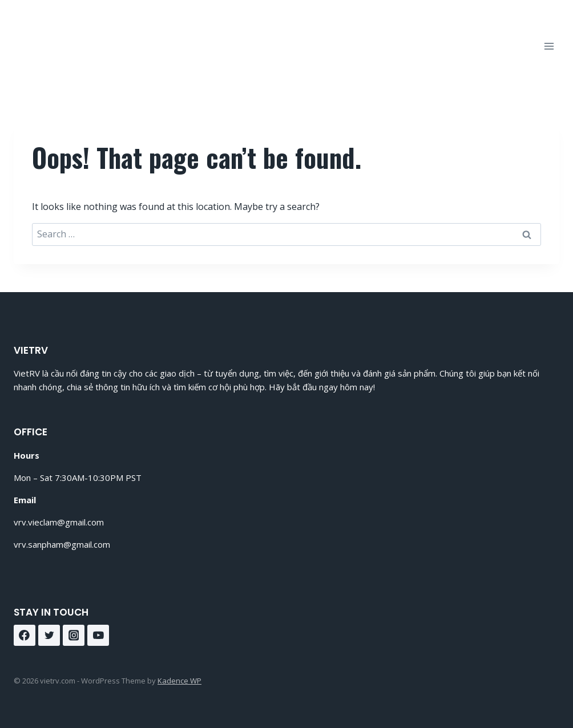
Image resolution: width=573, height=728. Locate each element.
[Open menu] (549, 46)
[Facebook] (25, 636)
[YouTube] (98, 636)
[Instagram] (74, 636)
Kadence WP (179, 681)
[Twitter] (49, 636)
